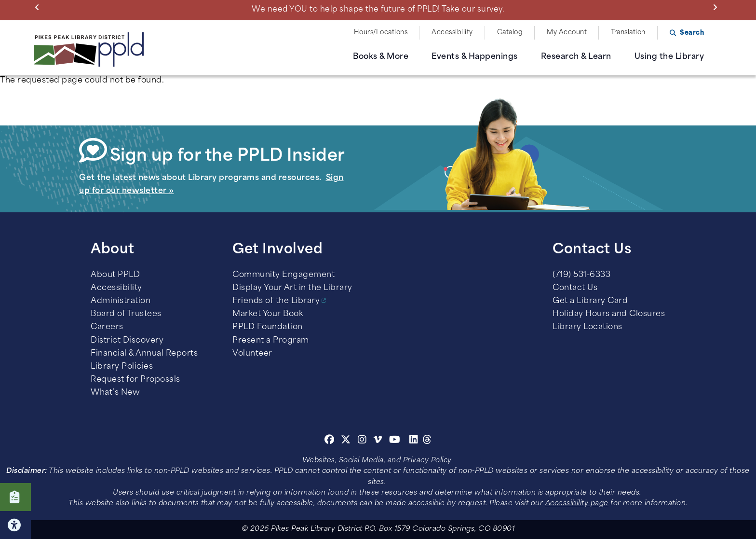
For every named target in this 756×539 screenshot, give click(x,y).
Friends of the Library (276, 301)
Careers (107, 327)
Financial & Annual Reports (144, 354)
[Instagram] (364, 441)
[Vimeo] (378, 441)
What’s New (115, 393)
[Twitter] (346, 441)
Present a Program (271, 341)
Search (692, 33)
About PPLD (115, 275)
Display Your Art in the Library (292, 288)
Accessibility (452, 33)
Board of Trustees (126, 314)
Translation (628, 33)
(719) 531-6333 (581, 275)
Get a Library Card (590, 301)
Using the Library (669, 57)
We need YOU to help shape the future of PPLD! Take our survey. (378, 10)
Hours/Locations (381, 33)
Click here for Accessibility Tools (15, 525)
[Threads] (427, 441)
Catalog (510, 33)
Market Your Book (268, 314)
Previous (39, 7)
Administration (121, 301)
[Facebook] (330, 441)
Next (717, 7)
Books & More (381, 57)
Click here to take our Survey (15, 497)
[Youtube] (395, 441)
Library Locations (587, 327)
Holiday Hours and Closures (609, 314)
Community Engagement (283, 275)
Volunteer (252, 354)
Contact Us (575, 288)
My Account (567, 33)
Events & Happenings (475, 57)
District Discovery (127, 341)
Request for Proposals (135, 380)
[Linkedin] (414, 441)
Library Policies (122, 367)
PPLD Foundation (268, 327)
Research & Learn (576, 57)
